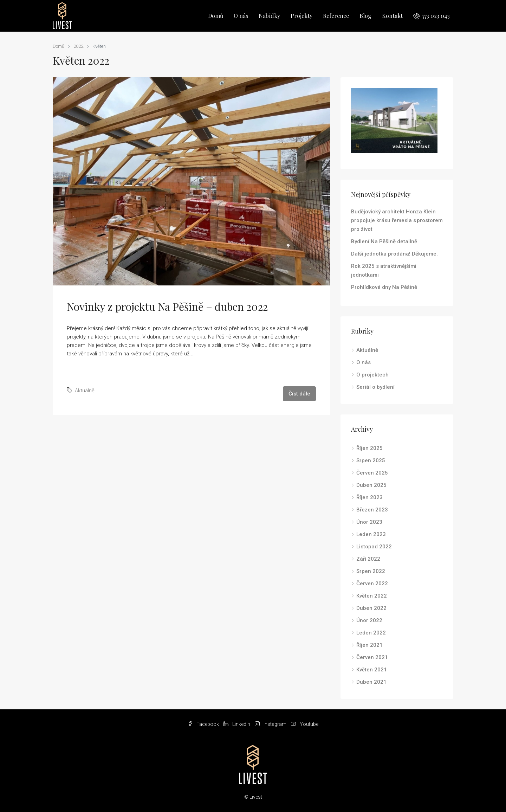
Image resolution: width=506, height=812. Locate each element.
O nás (241, 16)
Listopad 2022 (374, 547)
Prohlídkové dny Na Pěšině (384, 287)
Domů (216, 16)
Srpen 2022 (371, 571)
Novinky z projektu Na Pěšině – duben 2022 (167, 307)
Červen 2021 (372, 657)
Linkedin (237, 724)
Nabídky (269, 16)
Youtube (305, 724)
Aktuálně (85, 391)
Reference (336, 16)
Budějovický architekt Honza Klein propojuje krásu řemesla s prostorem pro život (397, 220)
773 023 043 (432, 16)
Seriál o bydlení (375, 387)
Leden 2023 (371, 534)
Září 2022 (368, 559)
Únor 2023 (369, 522)
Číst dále (299, 394)
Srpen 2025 (371, 460)
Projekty (301, 16)
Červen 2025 (372, 473)
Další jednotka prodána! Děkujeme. (394, 254)
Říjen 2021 (369, 645)
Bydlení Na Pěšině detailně (384, 241)
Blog (365, 16)
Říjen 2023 (369, 497)
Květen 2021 (372, 670)
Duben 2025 (371, 485)
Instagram (271, 724)
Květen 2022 (372, 596)
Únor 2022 (369, 620)
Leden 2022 (371, 633)
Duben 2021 (371, 682)
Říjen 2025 (369, 448)
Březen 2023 (372, 510)
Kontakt (392, 16)
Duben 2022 (371, 608)
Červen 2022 (372, 584)
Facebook (204, 724)
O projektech (372, 375)
